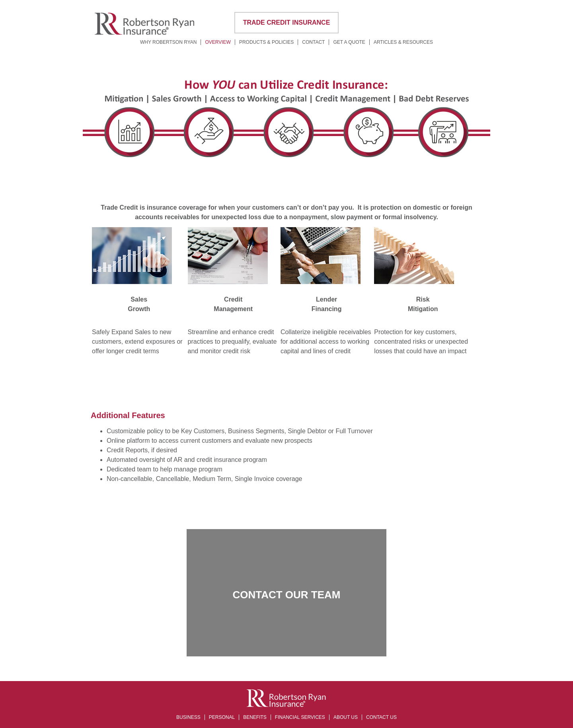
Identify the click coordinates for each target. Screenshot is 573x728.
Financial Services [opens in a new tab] (300, 717)
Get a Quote (349, 42)
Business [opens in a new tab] (188, 717)
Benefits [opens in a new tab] (255, 717)
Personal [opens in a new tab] (222, 717)
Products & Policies (266, 42)
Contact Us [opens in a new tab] (381, 717)
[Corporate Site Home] (144, 34)
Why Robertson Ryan (168, 42)
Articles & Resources (403, 42)
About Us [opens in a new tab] (346, 717)
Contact (313, 42)
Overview (218, 42)
